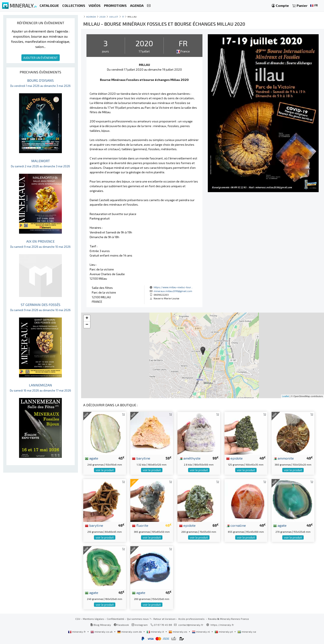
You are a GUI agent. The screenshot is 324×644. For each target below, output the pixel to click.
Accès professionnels (192, 619)
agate (92, 458)
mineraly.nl (201, 632)
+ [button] (87, 318)
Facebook (121, 625)
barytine (141, 458)
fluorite (140, 525)
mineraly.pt (224, 632)
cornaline (236, 525)
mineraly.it (156, 632)
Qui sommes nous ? (139, 619)
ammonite (284, 458)
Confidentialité (115, 619)
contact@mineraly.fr (191, 625)
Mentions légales (93, 619)
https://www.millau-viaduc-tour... (173, 287)
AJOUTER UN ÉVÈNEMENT (41, 58)
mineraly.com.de (130, 632)
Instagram (140, 625)
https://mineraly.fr (222, 625)
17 (123, 17)
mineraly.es (178, 632)
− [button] (87, 325)
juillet (114, 17)
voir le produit (105, 470)
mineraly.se (247, 632)
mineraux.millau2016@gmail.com (173, 291)
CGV (78, 619)
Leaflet (286, 396)
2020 (103, 17)
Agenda (91, 17)
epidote (234, 458)
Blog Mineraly (101, 625)
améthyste (190, 458)
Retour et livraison (164, 619)
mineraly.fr (77, 632)
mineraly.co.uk (102, 632)
